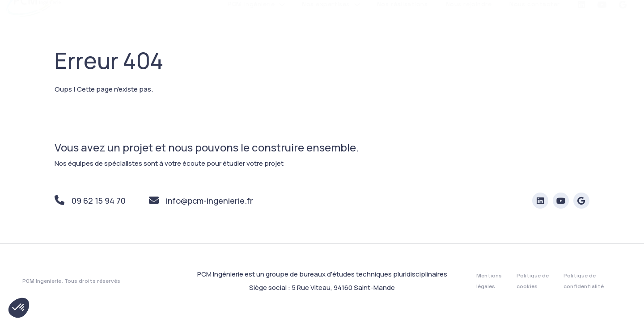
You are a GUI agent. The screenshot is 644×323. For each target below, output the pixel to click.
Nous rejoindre (469, 25)
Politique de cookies (533, 281)
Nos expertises (326, 25)
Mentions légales (489, 281)
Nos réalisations (402, 25)
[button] (19, 308)
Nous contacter (535, 25)
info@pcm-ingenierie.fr (201, 201)
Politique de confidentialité (584, 281)
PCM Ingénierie (251, 25)
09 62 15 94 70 (90, 201)
